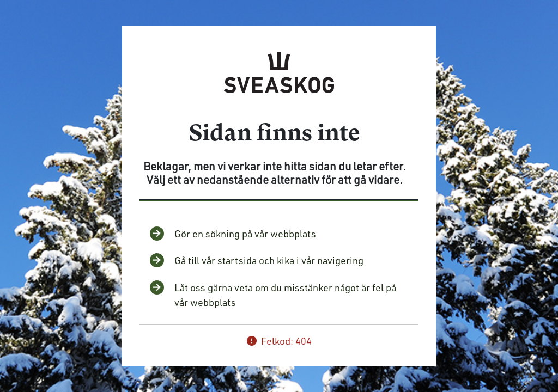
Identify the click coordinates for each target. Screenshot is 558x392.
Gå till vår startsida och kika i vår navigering (269, 260)
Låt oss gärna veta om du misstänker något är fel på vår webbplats (285, 295)
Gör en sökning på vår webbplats (245, 234)
